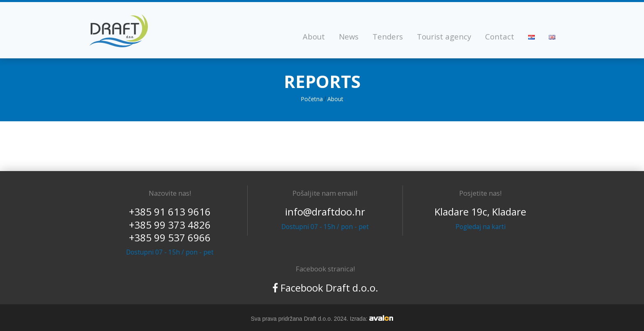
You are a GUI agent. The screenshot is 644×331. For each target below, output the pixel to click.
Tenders (388, 36)
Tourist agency (444, 36)
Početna (312, 99)
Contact (500, 36)
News (349, 36)
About (314, 36)
